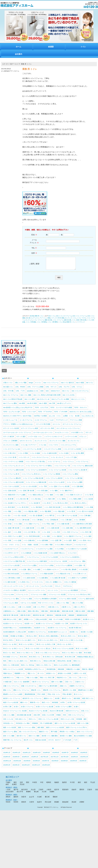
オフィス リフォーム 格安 (30, 431)
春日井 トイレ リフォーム (12, 701)
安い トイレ (73, 680)
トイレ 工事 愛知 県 (52, 522)
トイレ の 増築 (23, 456)
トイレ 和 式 (46, 505)
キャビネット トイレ (62, 435)
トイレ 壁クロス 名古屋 (85, 514)
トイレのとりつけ (80, 547)
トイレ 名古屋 (88, 501)
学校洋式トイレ (62, 680)
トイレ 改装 (40, 530)
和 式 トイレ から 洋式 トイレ (48, 643)
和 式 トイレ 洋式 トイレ (25, 655)
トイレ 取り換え (36, 501)
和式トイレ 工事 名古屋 (11, 667)
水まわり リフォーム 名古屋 (38, 713)
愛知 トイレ (7, 692)
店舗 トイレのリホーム (29, 688)
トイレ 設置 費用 (70, 543)
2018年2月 (25, 759)
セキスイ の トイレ (26, 443)
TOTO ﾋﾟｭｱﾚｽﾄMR (61, 414)
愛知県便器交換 (30, 697)
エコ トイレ (57, 427)
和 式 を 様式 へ (83, 638)
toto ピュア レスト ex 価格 (60, 402)
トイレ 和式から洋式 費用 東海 (73, 510)
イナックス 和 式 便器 (58, 320)
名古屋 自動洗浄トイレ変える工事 (15, 634)
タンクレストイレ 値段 (11, 447)
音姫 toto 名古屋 (40, 742)
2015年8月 (36, 763)
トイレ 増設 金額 (59, 514)
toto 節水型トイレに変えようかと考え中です (18, 410)
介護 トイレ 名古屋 (24, 609)
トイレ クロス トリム (11, 547)
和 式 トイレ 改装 (82, 651)
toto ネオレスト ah (43, 402)
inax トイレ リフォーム (51, 385)
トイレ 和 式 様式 (9, 510)
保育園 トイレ (29, 622)
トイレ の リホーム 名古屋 (72, 451)
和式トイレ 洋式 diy (28, 667)
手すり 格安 (41, 697)
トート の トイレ (37, 584)
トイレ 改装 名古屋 (53, 530)
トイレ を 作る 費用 (77, 456)
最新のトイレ (48, 701)
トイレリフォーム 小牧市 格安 (37, 564)
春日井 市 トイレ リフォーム (32, 701)
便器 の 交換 (21, 614)
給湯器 (51, 47)
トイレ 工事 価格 (31, 324)
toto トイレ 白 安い (69, 397)
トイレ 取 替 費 (8, 501)
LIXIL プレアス (64, 389)
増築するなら (8, 676)
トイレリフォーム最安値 (64, 568)
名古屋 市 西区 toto (75, 630)
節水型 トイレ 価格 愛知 (50, 738)
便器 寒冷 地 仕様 (39, 618)
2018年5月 (84, 755)
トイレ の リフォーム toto (12, 451)
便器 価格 (91, 614)
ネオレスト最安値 (70, 584)
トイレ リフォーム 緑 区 (57, 485)
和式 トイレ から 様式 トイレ (18, 663)
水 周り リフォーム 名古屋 (76, 705)
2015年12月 (84, 759)
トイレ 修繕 (49, 497)
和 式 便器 (87, 655)
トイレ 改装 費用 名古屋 (83, 530)
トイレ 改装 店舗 (67, 530)
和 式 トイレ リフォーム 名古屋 (63, 651)
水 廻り (76, 709)
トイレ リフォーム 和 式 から (31, 476)
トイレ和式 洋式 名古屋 (11, 576)
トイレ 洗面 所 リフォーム (73, 539)
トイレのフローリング (11, 551)
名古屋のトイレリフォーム (37, 634)
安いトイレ (83, 680)
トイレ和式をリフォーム (29, 576)
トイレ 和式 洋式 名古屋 (52, 510)
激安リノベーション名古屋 (55, 730)
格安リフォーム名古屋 (11, 705)
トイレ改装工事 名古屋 (58, 580)
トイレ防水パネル (24, 584)
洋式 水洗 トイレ (21, 721)
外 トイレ (41, 676)
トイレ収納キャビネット (51, 572)
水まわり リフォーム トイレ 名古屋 (15, 713)
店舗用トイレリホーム (77, 688)
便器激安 (71, 618)
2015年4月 (74, 763)
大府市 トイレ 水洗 (80, 676)
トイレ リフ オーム (54, 464)
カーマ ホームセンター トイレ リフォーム (17, 435)
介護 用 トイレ (66, 609)
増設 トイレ (31, 676)
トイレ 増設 (17, 514)
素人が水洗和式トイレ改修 (83, 738)
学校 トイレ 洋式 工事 (47, 680)
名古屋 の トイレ (88, 622)
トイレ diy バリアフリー (29, 447)
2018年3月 (16, 759)
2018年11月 (27, 755)
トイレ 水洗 (46, 534)
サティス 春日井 (9, 439)
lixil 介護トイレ (8, 389)
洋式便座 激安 (81, 721)
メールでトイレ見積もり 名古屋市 (15, 593)
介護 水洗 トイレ (54, 609)
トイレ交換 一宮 (80, 568)
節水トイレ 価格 (34, 738)
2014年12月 (26, 767)
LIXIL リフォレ (77, 389)
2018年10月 (37, 755)
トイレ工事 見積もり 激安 (12, 580)
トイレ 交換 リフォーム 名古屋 (59, 489)
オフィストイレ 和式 (47, 431)
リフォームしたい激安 (11, 605)
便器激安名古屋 (82, 618)
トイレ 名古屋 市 (34, 505)
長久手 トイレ (28, 742)
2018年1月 (35, 759)
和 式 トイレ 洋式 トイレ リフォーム (48, 655)
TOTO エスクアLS (41, 410)
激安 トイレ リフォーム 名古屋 (65, 726)
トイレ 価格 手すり (66, 493)
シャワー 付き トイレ (35, 439)
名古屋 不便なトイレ (10, 630)
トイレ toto (43, 447)
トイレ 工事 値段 (9, 522)
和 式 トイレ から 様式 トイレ (26, 643)
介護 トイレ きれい (10, 609)
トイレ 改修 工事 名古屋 (11, 530)
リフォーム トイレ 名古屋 (57, 597)
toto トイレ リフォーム (80, 318)
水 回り (16, 709)
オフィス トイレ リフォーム (72, 427)
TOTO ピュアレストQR (11, 414)
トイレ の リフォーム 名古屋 (32, 451)
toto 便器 (22, 406)
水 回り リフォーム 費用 (64, 709)
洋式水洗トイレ (8, 726)
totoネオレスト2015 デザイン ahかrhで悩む (17, 418)
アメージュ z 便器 (45, 320)
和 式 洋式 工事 (70, 659)
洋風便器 (35, 726)
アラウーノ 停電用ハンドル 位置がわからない (18, 427)
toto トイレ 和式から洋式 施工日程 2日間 (47, 397)
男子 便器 (54, 734)
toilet (42, 393)
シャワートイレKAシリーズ (53, 439)
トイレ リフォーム (82, 464)
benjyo (31, 385)
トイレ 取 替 (89, 497)
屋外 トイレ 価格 (57, 684)
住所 (34, 253)
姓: (47, 235)
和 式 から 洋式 (32, 638)
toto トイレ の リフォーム (64, 318)
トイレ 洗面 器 (57, 539)
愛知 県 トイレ (36, 692)
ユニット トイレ (53, 593)
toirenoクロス (55, 393)
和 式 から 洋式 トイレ (68, 638)
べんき (51, 422)
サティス (89, 435)
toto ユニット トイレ (78, 402)
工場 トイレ (69, 684)
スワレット (83, 439)
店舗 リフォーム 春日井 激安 (48, 688)
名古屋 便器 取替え (26, 630)
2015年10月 (17, 763)
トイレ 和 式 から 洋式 (60, 505)
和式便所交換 (51, 672)
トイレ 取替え (62, 501)
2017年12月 (44, 759)
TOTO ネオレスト (81, 410)
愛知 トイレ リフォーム (21, 692)
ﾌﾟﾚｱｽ (75, 742)
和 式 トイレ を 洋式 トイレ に (13, 651)
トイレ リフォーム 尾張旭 (52, 476)
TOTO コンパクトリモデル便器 (61, 410)
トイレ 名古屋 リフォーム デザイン (15, 505)
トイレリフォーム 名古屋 (50, 559)
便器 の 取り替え (33, 614)
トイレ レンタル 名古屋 (29, 489)
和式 (5, 663)
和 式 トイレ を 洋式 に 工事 (46, 647)
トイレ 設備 (17, 543)
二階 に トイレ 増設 (62, 605)
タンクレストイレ (74, 443)
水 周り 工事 (7, 709)
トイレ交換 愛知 (25, 572)
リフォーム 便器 (26, 601)
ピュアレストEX (47, 589)
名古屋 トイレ (29, 626)
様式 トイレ (46, 705)
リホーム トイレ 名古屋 (28, 605)
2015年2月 (7, 767)
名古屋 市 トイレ (40, 630)
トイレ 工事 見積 (66, 522)
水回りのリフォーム (72, 713)
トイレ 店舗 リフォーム (32, 526)
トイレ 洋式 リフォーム (70, 534)
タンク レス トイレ (71, 320)
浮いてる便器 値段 (46, 726)
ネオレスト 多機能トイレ (54, 584)
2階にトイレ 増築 (21, 385)
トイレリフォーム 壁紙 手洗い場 (14, 564)
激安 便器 (41, 730)
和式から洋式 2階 (49, 663)
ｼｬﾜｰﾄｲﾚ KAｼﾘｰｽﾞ (55, 742)
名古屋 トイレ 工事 (62, 626)
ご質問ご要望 (34, 265)
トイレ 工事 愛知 (42, 324)
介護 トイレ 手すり (39, 609)
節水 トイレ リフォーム (85, 734)
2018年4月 (7, 759)
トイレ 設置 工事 (56, 543)
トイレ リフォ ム (68, 464)
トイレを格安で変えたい (57, 555)
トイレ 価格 (54, 493)
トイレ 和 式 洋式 (23, 510)
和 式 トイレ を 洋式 (10, 647)
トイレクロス (72, 555)
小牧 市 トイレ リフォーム (40, 684)
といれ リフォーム (41, 422)
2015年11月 (7, 763)
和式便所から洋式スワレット (35, 672)
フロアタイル (67, 589)
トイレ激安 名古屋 (9, 584)
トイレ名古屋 (83, 572)
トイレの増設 (59, 551)
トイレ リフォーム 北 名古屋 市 (36, 472)
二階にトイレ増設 (77, 605)
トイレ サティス (24, 460)
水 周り (63, 705)
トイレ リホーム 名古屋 (11, 489)
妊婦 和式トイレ (9, 680)
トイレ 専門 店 (50, 518)
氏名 (34, 235)
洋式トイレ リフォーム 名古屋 (48, 721)
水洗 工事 (37, 717)
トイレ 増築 (7, 514)
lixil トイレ (90, 385)
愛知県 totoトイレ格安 (86, 692)
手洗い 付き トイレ (54, 697)
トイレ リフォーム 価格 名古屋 (43, 322)
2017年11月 (55, 759)
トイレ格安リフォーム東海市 (77, 580)
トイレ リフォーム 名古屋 (57, 472)
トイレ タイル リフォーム (40, 460)
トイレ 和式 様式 (36, 510)
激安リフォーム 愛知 (10, 734)
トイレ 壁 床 (71, 514)
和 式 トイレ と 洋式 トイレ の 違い (72, 643)
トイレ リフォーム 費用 (75, 485)
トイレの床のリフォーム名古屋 (76, 551)
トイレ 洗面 (46, 539)
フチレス (58, 589)
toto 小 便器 (43, 406)
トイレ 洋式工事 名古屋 (32, 539)
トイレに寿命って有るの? (63, 547)
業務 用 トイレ (30, 69)
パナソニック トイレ (32, 589)
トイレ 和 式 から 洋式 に (78, 505)
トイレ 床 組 (62, 324)
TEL (34, 248)
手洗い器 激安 (67, 697)
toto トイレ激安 (30, 402)
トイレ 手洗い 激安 (48, 526)
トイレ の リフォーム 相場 (52, 451)
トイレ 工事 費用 (52, 324)
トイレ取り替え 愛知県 (69, 572)
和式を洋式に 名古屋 (64, 663)
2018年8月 (56, 755)
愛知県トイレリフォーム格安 (13, 697)
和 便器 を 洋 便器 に (17, 638)
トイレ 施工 (7, 534)
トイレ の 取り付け (10, 456)
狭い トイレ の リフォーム (28, 734)
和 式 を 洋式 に (8, 643)
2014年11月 (36, 767)
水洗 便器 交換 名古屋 (24, 717)
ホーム (19, 47)
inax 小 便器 (80, 385)
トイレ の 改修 (35, 456)
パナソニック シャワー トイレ (13, 589)
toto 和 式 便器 (32, 406)
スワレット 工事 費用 (10, 443)
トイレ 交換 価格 (77, 489)
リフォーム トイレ (22, 597)
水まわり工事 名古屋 (57, 713)
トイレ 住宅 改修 (42, 493)
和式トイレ (77, 663)
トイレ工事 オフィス (80, 576)
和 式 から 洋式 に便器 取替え (49, 638)
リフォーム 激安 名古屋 (86, 601)
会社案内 (19, 54)
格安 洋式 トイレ (88, 701)
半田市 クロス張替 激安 (73, 622)
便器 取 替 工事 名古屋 (11, 618)
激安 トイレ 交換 (83, 726)
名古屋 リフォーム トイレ (79, 626)
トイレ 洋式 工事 (86, 534)
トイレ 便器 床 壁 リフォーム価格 (14, 497)
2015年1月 (16, 767)
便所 (20, 622)
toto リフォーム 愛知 (10, 406)
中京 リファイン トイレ (46, 605)
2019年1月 (7, 755)
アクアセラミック (62, 422)
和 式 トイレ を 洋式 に (27, 647)
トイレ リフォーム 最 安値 (74, 481)
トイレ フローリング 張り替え (35, 464)
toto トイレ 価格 (26, 397)
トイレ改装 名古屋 (29, 580)
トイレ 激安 (88, 539)
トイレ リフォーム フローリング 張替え (39, 468)
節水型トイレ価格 (66, 738)
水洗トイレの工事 (48, 717)
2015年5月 (64, 763)
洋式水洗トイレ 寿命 (23, 726)
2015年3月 (83, 763)
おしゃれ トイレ (55, 418)
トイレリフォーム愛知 (29, 568)
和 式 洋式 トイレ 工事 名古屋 (53, 659)
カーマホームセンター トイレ (43, 435)
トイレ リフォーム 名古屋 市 (78, 472)
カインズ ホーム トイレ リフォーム (68, 431)
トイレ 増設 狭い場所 (30, 514)
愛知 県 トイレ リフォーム (52, 692)
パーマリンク (81, 324)
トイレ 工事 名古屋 (23, 522)
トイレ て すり (82, 320)
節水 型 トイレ (22, 738)
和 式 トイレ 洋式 (9, 655)
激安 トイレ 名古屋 (10, 730)
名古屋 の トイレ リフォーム (13, 626)
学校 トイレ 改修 (32, 680)
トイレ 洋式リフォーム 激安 (12, 539)
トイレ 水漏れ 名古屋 (30, 547)
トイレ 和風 (89, 510)
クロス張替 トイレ (77, 435)
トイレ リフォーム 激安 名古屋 (13, 485)
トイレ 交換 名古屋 (10, 493)
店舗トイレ (63, 688)
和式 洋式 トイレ (36, 663)
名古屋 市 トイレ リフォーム (57, 630)
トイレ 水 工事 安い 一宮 (32, 534)
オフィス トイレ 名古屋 (11, 431)
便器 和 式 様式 (25, 618)
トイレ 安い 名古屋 (20, 518)
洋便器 (58, 717)
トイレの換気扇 (26, 555)
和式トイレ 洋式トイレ (44, 667)
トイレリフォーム (33, 559)
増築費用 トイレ (20, 676)
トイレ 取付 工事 (49, 501)
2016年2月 (74, 759)
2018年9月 (47, 755)
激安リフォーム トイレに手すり (77, 730)
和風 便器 (61, 672)
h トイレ (38, 385)
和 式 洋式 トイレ (35, 659)
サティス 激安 (21, 439)
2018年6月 (74, 755)
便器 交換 (44, 614)
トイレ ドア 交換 (71, 460)
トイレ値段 (37, 572)
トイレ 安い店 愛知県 (35, 518)
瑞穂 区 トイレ (44, 734)
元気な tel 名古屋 (41, 622)
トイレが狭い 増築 (46, 547)
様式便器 (55, 705)
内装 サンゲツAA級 (56, 622)
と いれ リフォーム (26, 422)
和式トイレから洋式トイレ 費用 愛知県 (67, 667)
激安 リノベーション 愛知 (27, 730)
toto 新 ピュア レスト (32, 320)
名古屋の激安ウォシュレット (58, 634)
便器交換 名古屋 (61, 618)
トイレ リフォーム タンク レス (13, 468)
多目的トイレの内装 (64, 676)
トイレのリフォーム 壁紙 (44, 551)
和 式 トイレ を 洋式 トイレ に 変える (38, 651)
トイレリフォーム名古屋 (11, 568)
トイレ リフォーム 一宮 (62, 468)
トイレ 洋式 (56, 534)
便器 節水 (50, 618)
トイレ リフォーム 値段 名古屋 (62, 322)
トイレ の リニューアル (68, 447)
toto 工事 (52, 406)
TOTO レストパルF (29, 414)
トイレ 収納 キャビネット (74, 497)
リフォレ (83, 593)
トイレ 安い (7, 518)
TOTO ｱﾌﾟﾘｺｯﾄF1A (45, 414)
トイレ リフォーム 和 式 (11, 476)
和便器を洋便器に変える (85, 659)
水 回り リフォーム (27, 709)
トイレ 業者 (17, 534)
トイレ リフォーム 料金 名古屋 (33, 481)
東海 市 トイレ (67, 701)
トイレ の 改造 (64, 456)
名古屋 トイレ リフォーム (44, 626)
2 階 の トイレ (8, 385)
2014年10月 (46, 767)
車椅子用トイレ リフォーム (12, 742)
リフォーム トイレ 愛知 (11, 601)
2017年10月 (65, 759)
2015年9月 (27, 763)
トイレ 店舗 (18, 526)
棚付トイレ (24, 705)
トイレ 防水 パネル (85, 543)
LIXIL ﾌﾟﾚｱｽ (20, 393)
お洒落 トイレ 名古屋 (71, 418)
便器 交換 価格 (55, 614)
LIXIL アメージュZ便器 (35, 389)
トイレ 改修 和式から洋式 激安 (82, 526)
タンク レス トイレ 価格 (57, 443)
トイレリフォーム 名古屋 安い (70, 559)
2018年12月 (17, 755)
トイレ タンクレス (57, 460)
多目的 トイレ (51, 676)
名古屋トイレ (74, 634)
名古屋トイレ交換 (87, 634)
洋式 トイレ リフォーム (76, 717)
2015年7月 (46, 763)
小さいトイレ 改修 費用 (22, 684)
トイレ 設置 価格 (42, 543)
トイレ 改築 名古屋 (28, 530)
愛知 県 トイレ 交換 (69, 692)
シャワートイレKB (71, 439)
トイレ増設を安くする (63, 576)
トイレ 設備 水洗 (29, 543)
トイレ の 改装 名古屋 (49, 456)
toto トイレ (52, 318)
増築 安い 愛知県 (87, 672)
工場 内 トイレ (80, 684)
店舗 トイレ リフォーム (11, 688)
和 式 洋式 (23, 659)
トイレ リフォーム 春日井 (54, 481)
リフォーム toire (9, 597)
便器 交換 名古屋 (68, 614)
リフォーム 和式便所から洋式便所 (45, 601)
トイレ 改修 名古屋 (63, 526)
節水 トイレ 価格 (9, 738)
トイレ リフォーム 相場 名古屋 (36, 485)
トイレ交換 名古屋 (10, 572)
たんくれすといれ (88, 418)
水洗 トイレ (85, 713)
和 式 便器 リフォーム (10, 659)
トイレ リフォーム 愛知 (70, 476)
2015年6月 (55, 763)
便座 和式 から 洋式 (10, 622)
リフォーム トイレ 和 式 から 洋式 (79, 597)
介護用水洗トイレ (9, 614)
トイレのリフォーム (27, 551)
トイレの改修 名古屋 (40, 555)
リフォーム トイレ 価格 (38, 597)
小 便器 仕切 (7, 684)
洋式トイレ (32, 721)
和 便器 (6, 638)
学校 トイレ (20, 680)
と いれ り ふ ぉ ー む (10, 422)
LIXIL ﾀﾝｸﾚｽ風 (8, 393)
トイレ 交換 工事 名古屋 (79, 322)
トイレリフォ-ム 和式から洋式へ (14, 559)
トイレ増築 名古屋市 (46, 576)
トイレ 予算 (43, 489)
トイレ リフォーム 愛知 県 (12, 481)
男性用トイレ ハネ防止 (67, 734)
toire (47, 393)
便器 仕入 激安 (80, 614)
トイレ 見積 (7, 543)
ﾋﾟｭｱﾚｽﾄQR (67, 742)
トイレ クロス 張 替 (10, 460)
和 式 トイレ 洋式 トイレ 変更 (72, 655)
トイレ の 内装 (88, 451)
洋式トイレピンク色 (67, 721)
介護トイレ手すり (79, 609)
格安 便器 (77, 701)
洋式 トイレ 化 (8, 721)
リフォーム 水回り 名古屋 (67, 601)
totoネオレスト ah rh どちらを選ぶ (81, 414)
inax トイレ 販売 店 (67, 385)
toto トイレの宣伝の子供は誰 (13, 402)
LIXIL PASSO (20, 389)
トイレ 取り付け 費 (22, 501)
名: (62, 235)
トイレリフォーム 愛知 (77, 564)
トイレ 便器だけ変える (35, 497)
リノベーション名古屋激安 (69, 593)
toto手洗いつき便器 (40, 418)
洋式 (64, 717)
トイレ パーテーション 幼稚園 (13, 464)
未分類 (32, 318)
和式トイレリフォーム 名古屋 (13, 672)
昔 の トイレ (78, 697)
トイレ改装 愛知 (43, 580)
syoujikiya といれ (33, 393)
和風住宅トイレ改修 (73, 672)
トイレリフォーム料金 (46, 568)
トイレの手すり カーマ (11, 555)
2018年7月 (65, 755)
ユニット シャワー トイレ (37, 593)
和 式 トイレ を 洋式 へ (65, 647)
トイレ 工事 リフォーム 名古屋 (67, 518)
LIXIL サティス (51, 389)
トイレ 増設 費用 (45, 514)
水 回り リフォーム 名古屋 (45, 709)
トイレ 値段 (59, 497)
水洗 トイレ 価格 (9, 717)
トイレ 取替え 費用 (75, 501)
